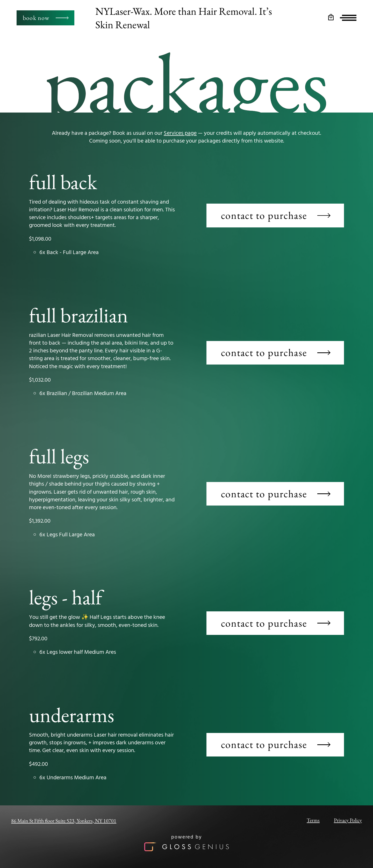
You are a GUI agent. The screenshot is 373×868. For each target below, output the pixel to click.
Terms (313, 820)
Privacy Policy (348, 820)
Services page (180, 133)
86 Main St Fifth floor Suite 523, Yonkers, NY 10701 (64, 821)
